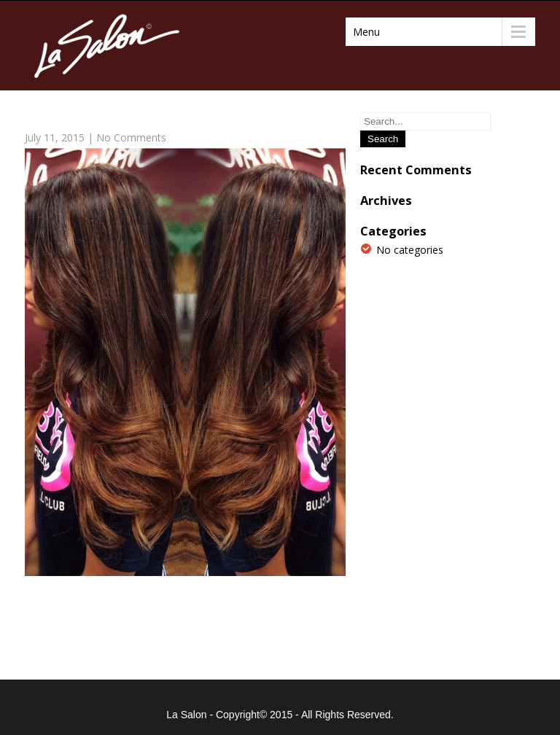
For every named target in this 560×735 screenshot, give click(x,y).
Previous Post (64, 629)
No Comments (131, 137)
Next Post (315, 629)
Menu (366, 32)
